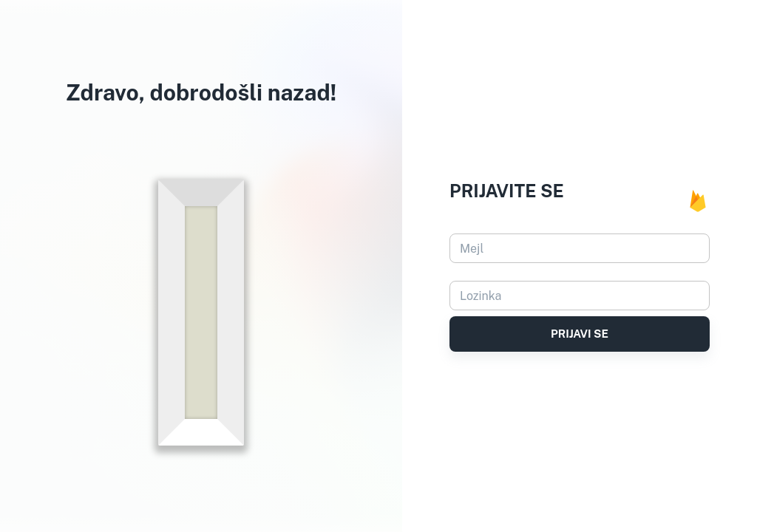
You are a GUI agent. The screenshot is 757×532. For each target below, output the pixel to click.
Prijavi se (580, 334)
